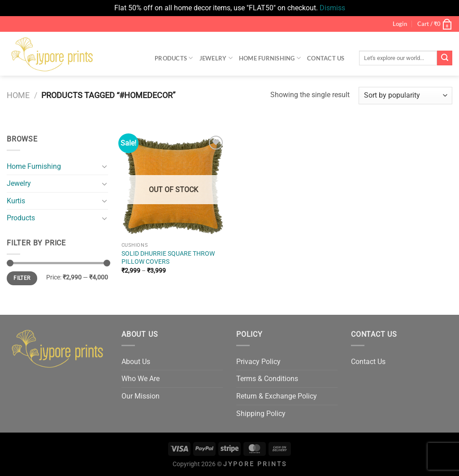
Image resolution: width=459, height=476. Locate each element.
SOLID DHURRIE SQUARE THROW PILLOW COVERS (168, 258)
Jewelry (216, 58)
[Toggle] (104, 166)
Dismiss (332, 8)
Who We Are (141, 379)
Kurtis (16, 201)
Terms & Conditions (267, 379)
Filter (22, 278)
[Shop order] (405, 96)
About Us (136, 362)
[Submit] (445, 58)
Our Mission (141, 396)
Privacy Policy (258, 362)
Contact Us (326, 58)
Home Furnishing (270, 58)
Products (174, 58)
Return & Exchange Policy (277, 396)
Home (18, 95)
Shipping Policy (261, 414)
